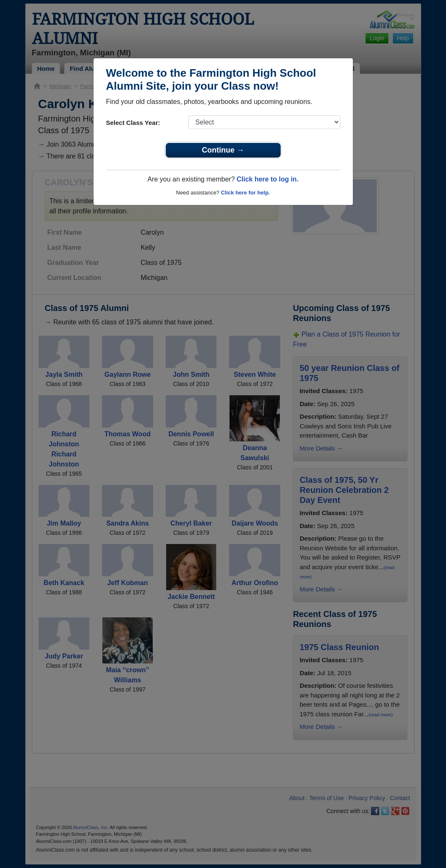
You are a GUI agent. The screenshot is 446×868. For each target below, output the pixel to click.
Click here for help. (245, 193)
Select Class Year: (133, 123)
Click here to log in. (268, 179)
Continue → (223, 150)
